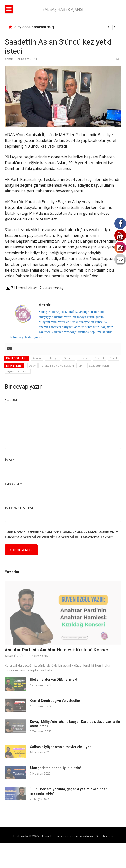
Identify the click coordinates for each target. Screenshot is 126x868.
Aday (32, 366)
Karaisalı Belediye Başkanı (57, 366)
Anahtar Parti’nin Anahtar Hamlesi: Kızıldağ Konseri (57, 650)
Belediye (52, 358)
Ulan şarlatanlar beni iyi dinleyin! (55, 768)
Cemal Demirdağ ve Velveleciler (55, 701)
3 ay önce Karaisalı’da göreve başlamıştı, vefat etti (56, 27)
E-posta (13, 484)
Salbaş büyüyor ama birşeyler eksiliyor (60, 747)
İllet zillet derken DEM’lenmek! (54, 680)
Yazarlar (12, 572)
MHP (81, 366)
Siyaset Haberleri (18, 371)
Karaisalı (84, 358)
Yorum (11, 400)
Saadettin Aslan (99, 366)
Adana (37, 358)
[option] (66, 27)
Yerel (113, 358)
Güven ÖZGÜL (14, 656)
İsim (10, 460)
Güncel (68, 358)
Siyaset (100, 358)
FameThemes (52, 836)
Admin (9, 59)
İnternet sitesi (19, 508)
